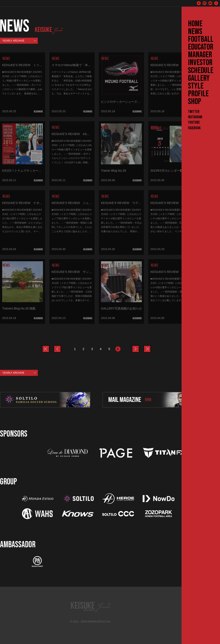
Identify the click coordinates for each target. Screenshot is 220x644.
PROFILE (198, 94)
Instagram (195, 117)
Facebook (194, 128)
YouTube (194, 122)
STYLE (196, 86)
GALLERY (199, 78)
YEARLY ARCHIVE (13, 41)
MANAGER (200, 55)
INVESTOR (200, 63)
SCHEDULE (201, 71)
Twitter (194, 112)
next (139, 346)
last (151, 346)
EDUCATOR (201, 47)
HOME (195, 24)
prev (49, 346)
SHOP (195, 102)
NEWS (195, 32)
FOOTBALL (201, 39)
